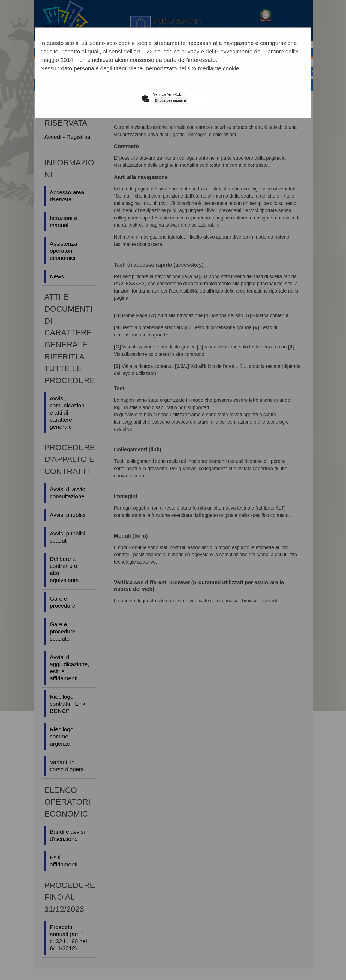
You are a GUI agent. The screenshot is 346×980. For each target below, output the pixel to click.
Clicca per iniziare (170, 100)
